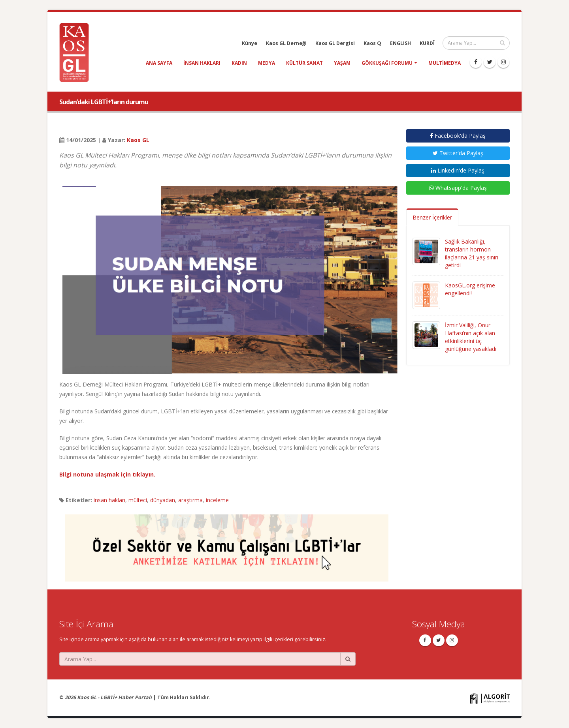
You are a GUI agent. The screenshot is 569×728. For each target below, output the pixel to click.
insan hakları (202, 63)
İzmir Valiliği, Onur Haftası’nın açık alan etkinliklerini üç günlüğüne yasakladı (471, 337)
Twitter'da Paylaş (458, 153)
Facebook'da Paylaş (458, 136)
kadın (239, 63)
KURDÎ (427, 43)
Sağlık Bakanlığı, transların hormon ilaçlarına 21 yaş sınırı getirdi (472, 253)
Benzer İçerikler (432, 217)
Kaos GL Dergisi (335, 43)
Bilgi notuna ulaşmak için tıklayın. (107, 474)
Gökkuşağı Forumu (387, 63)
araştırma (190, 500)
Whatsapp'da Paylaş (458, 188)
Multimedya (445, 63)
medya (267, 63)
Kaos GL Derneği (286, 43)
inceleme (217, 500)
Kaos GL (138, 140)
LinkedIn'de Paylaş (458, 170)
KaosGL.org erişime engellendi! (470, 289)
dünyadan (163, 500)
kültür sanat (304, 63)
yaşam (342, 63)
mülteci (138, 500)
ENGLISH (400, 43)
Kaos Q (372, 43)
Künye (250, 43)
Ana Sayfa (159, 63)
